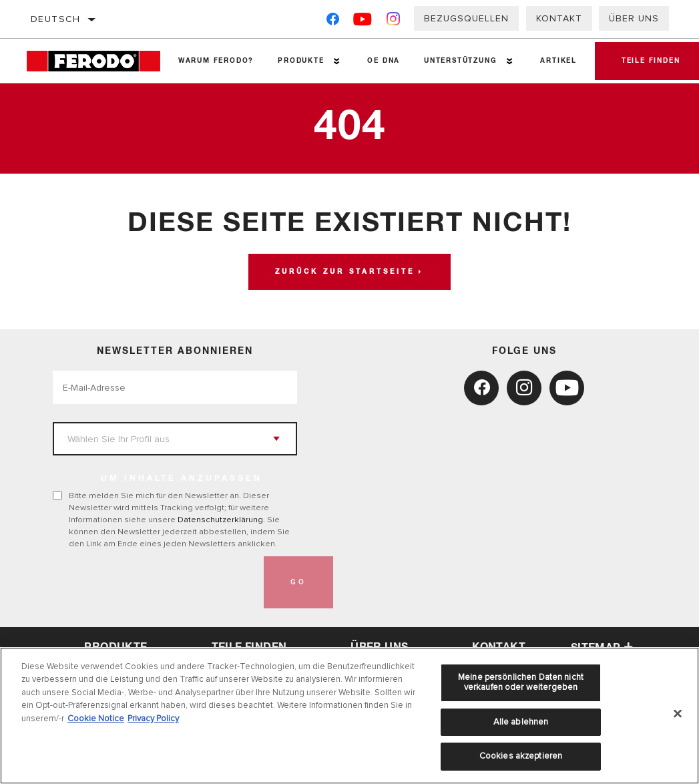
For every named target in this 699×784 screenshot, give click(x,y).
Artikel (558, 61)
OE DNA (384, 61)
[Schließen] (678, 714)
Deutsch (56, 19)
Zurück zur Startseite (345, 272)
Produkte (301, 61)
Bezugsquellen (466, 18)
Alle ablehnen (521, 722)
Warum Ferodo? (216, 61)
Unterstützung (460, 61)
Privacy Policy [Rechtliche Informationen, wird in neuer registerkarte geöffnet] (153, 719)
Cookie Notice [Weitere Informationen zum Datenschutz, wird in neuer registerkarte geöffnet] (96, 719)
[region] (349, 716)
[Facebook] (333, 22)
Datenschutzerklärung (220, 520)
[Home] (96, 61)
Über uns (634, 18)
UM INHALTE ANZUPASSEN (182, 479)
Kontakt (559, 18)
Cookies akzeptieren (521, 756)
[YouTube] (363, 22)
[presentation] (154, 582)
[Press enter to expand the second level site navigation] (337, 61)
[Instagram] (394, 22)
